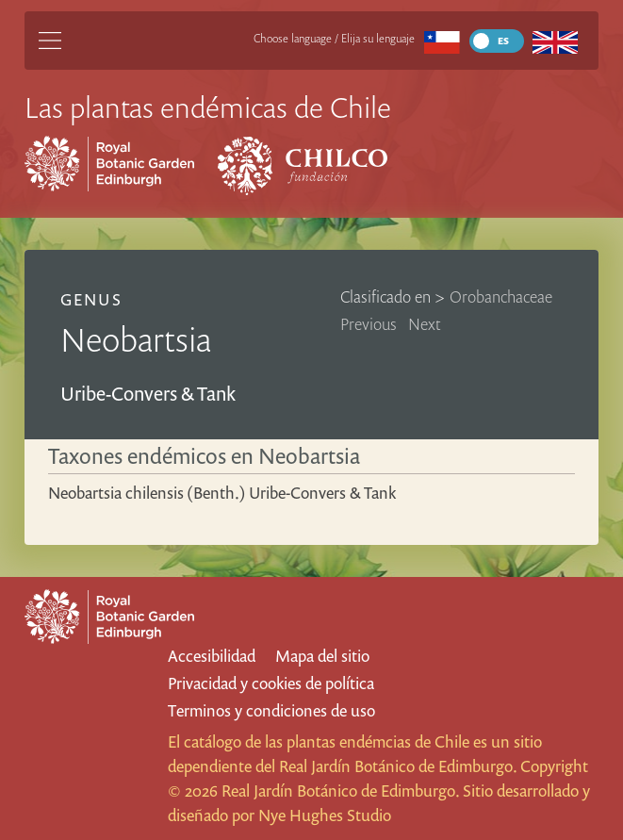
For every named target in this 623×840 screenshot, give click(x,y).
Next (425, 324)
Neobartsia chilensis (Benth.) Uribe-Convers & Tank (222, 493)
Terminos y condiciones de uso (271, 710)
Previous (369, 324)
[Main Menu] (50, 41)
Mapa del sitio (322, 656)
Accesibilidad (212, 656)
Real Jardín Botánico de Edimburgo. (398, 766)
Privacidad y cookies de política (271, 683)
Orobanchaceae (501, 296)
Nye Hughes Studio (325, 815)
